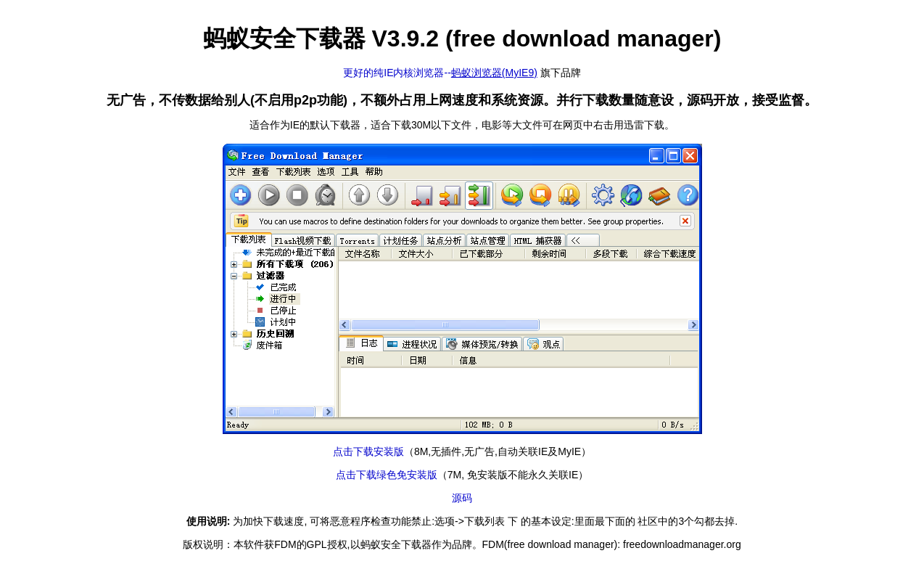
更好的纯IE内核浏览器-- (440, 73)
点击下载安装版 (368, 451)
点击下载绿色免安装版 (387, 475)
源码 (462, 498)
